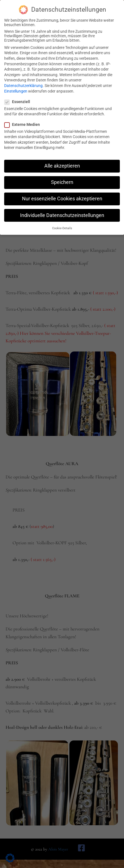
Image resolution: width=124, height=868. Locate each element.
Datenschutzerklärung (23, 82)
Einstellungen (16, 87)
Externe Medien (24, 121)
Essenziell (19, 98)
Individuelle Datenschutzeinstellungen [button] (62, 211)
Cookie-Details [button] (62, 224)
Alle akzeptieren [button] (62, 162)
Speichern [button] (62, 178)
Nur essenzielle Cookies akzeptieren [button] (62, 195)
